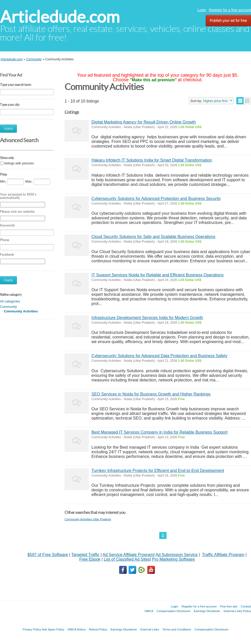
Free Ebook (90, 559)
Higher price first (215, 101)
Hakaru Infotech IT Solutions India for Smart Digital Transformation (152, 160)
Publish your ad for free (228, 20)
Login (202, 10)
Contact (246, 606)
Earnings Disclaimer (207, 611)
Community (8, 307)
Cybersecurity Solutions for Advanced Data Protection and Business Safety (159, 356)
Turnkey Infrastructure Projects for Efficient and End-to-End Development (158, 471)
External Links (150, 629)
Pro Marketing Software (173, 559)
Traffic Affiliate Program (223, 555)
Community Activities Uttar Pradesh (88, 519)
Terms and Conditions (177, 629)
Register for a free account (230, 10)
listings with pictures (19, 163)
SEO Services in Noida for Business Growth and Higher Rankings (151, 394)
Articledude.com (60, 17)
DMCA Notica (77, 629)
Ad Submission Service (177, 555)
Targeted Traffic (85, 555)
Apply (8, 128)
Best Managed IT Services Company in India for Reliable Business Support (160, 432)
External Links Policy (237, 611)
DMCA (149, 611)
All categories (10, 301)
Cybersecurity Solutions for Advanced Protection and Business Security (156, 199)
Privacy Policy (32, 629)
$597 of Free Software (48, 555)
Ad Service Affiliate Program (128, 555)
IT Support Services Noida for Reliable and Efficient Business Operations (158, 275)
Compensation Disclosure (173, 611)
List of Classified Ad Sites (127, 559)
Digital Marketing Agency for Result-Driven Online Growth (144, 122)
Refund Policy (98, 629)
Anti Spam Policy (53, 629)
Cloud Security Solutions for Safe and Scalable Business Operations (153, 237)
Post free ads (228, 606)
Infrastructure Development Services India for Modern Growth (147, 318)
